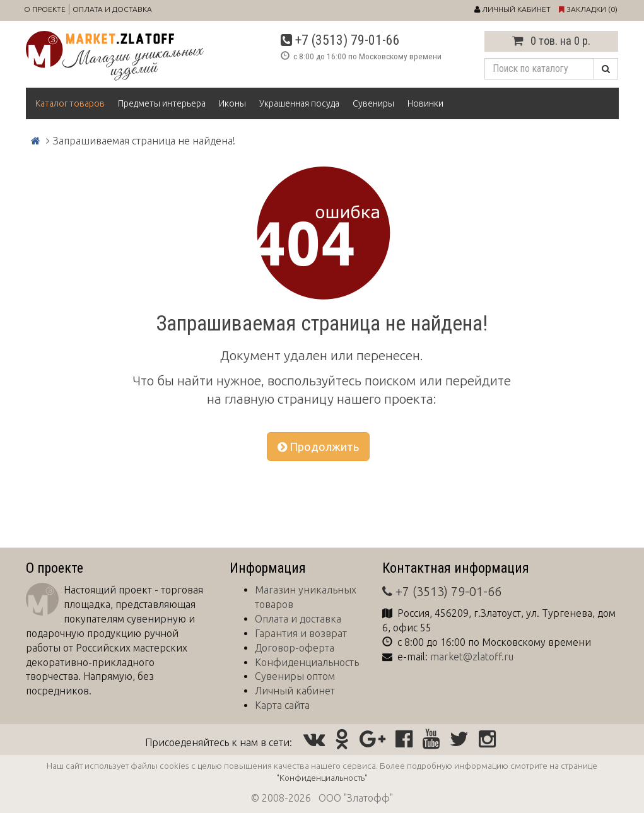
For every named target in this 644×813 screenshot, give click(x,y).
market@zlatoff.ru (472, 657)
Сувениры (373, 103)
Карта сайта (282, 705)
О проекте (45, 9)
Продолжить (318, 447)
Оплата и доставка (112, 9)
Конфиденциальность (307, 662)
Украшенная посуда (299, 103)
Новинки (425, 103)
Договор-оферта (295, 648)
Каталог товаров (70, 103)
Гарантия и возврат (301, 633)
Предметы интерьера (162, 103)
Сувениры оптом (295, 676)
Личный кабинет (295, 691)
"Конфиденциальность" (322, 778)
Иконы (232, 103)
